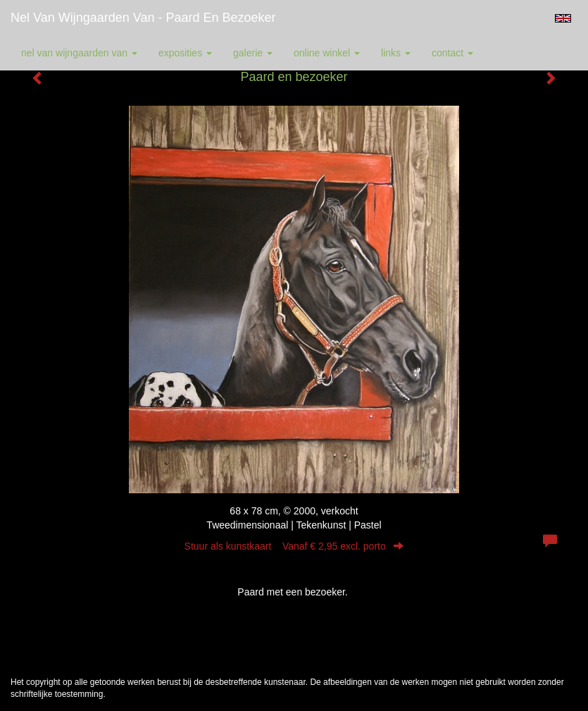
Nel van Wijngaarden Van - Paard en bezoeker (143, 18)
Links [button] (396, 53)
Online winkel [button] (327, 53)
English (563, 18)
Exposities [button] (185, 53)
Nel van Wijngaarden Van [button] (79, 53)
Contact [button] (452, 53)
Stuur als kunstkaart (294, 546)
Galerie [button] (253, 53)
